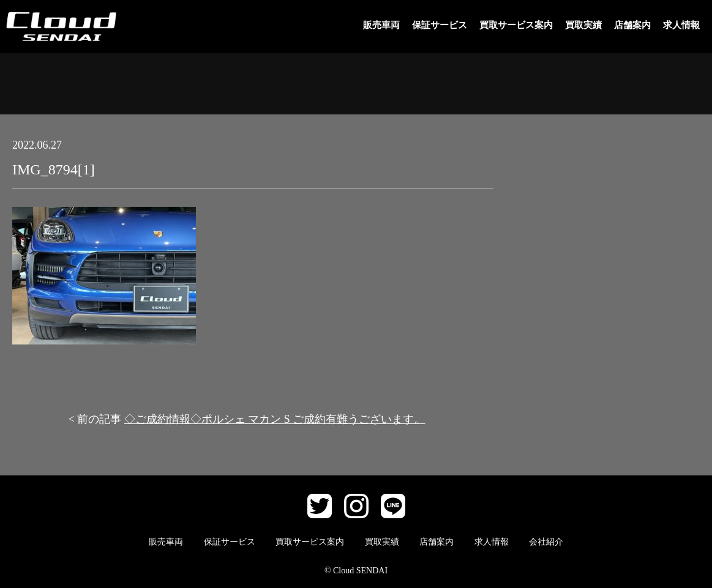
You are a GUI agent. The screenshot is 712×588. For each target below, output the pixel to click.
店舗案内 (632, 25)
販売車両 (381, 25)
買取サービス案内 (516, 25)
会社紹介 (546, 542)
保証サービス (440, 25)
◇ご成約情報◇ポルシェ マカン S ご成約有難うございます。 (275, 419)
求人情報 (681, 25)
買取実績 (583, 25)
